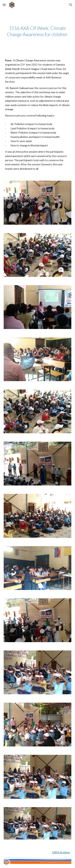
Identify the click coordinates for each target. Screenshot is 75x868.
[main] (38, 31)
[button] (4, 5)
